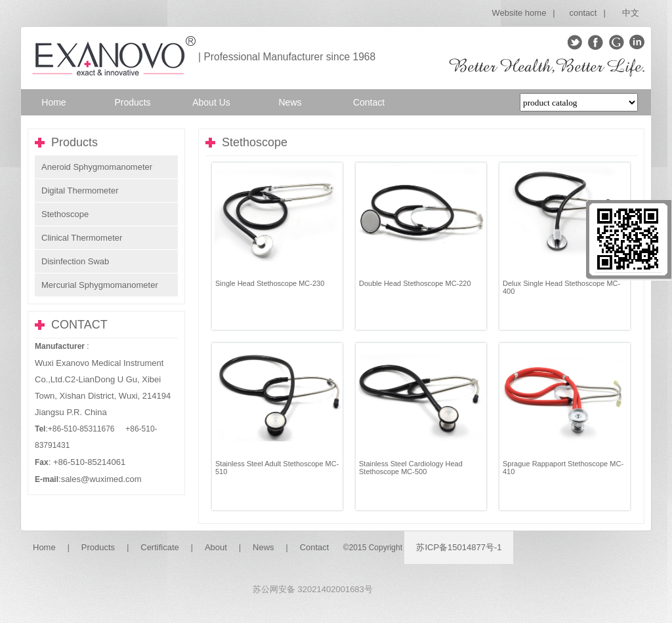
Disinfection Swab (75, 261)
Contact (315, 547)
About (216, 547)
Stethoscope (65, 214)
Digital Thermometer (80, 191)
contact (583, 13)
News (263, 547)
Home (44, 547)
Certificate (160, 547)
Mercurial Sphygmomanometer (100, 285)
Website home (519, 13)
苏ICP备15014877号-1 (459, 547)
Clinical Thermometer (82, 238)
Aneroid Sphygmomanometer (97, 167)
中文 (631, 13)
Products (98, 547)
